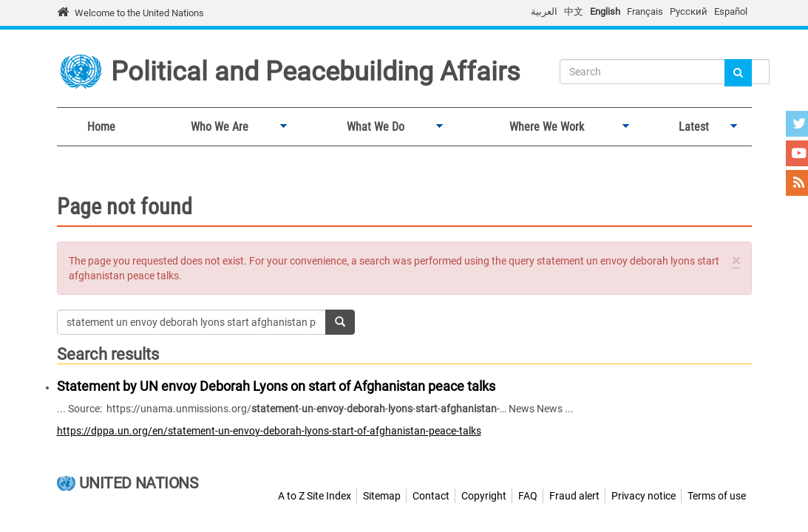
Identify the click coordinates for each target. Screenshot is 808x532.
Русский (689, 11)
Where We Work (543, 127)
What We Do (372, 127)
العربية (544, 11)
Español (731, 11)
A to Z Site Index (315, 496)
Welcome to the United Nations (139, 13)
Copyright (484, 496)
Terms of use (717, 496)
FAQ (528, 496)
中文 (574, 11)
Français (645, 11)
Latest (690, 127)
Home (101, 127)
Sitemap (382, 496)
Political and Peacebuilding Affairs (316, 72)
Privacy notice (644, 496)
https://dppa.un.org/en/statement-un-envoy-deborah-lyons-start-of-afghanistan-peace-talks (269, 431)
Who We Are (216, 127)
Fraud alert (574, 496)
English (605, 11)
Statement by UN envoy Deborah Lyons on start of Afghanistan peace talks (276, 386)
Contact (431, 496)
